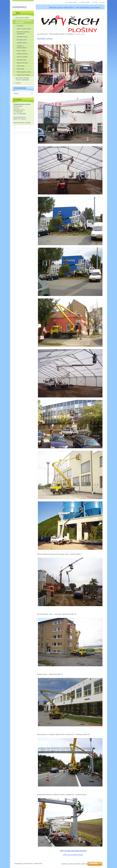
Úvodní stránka (72, 2)
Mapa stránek (86, 2)
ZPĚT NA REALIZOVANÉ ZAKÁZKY (73, 851)
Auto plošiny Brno (42, 34)
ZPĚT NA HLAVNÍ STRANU (73, 855)
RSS (96, 2)
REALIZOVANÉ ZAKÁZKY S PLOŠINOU (62, 34)
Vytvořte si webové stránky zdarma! (74, 864)
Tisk (103, 2)
